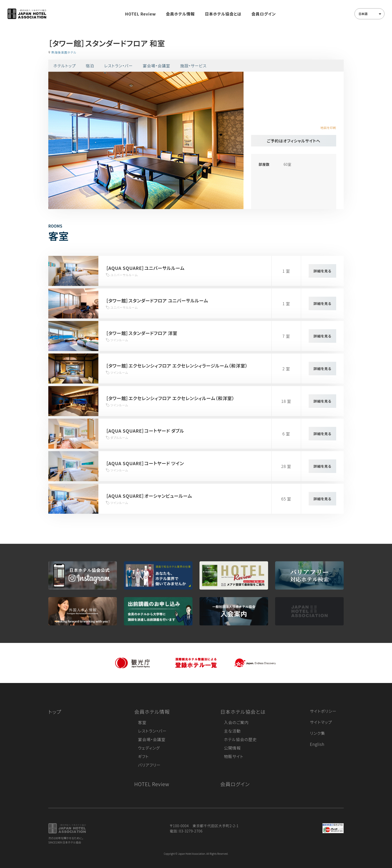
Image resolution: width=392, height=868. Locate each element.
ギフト (143, 756)
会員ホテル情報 (180, 14)
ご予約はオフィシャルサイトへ (294, 141)
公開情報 (232, 748)
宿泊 (90, 66)
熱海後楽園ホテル (64, 52)
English (317, 744)
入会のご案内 (236, 722)
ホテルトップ (64, 66)
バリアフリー (149, 765)
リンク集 (318, 733)
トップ (55, 712)
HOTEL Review (141, 14)
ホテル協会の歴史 (240, 739)
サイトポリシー (323, 711)
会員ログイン (263, 14)
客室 (142, 722)
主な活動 (232, 731)
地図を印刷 (328, 128)
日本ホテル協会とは (223, 14)
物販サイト (234, 756)
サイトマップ (321, 722)
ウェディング (149, 748)
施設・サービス (193, 66)
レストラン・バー (118, 66)
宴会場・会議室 (156, 66)
